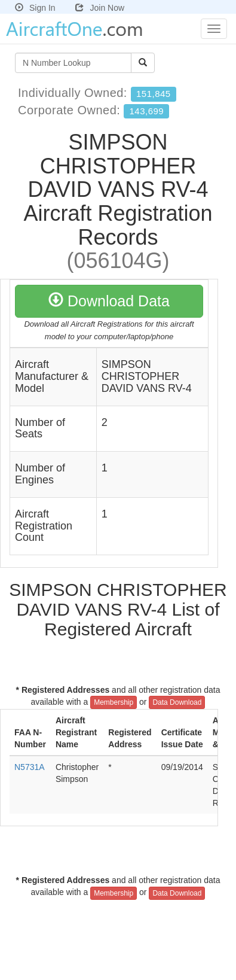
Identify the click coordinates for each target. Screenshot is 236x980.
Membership (114, 702)
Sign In (35, 8)
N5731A (30, 767)
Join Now (100, 8)
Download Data (109, 301)
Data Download (177, 702)
